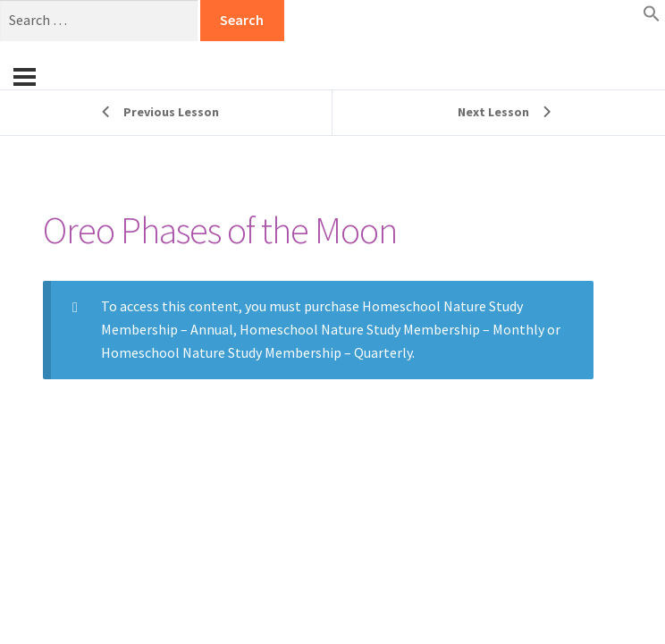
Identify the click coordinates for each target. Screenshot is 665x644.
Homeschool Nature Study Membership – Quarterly (257, 352)
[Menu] (25, 77)
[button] (652, 17)
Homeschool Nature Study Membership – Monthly (392, 329)
